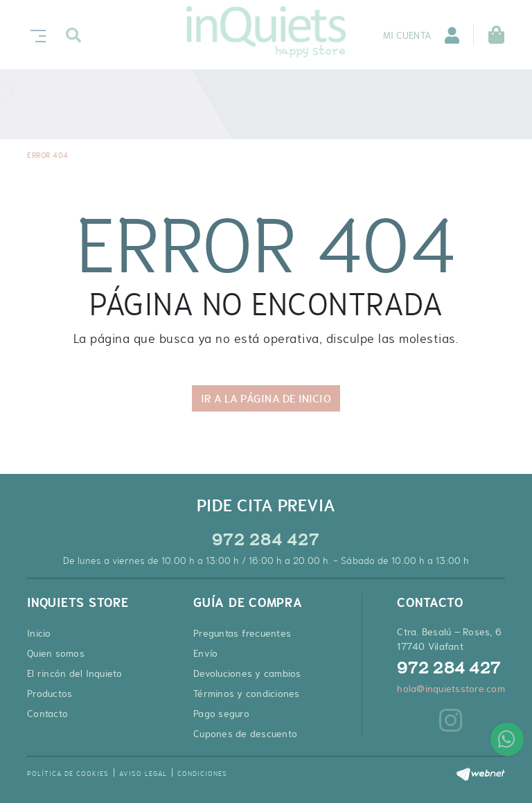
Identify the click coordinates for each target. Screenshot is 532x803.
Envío (205, 653)
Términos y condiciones (247, 694)
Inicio (39, 633)
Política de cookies (68, 774)
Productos (50, 694)
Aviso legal (143, 774)
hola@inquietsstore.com (451, 689)
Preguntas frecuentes (242, 633)
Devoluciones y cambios (247, 673)
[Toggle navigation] (35, 34)
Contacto (47, 714)
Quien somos (56, 653)
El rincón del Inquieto (75, 673)
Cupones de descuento (245, 734)
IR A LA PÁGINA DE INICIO (266, 398)
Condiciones (202, 774)
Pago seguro (221, 714)
